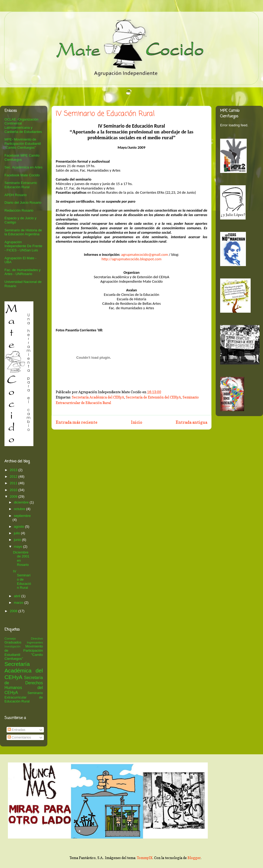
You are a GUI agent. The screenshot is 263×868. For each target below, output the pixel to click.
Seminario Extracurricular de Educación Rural (24, 697)
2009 (14, 497)
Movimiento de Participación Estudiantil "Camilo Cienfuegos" (24, 652)
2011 (14, 483)
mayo (19, 547)
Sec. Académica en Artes (24, 167)
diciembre (22, 502)
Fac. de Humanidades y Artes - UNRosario (22, 272)
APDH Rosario (16, 195)
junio (18, 540)
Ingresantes (35, 642)
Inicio (137, 422)
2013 (14, 470)
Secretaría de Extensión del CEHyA (153, 397)
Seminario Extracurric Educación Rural (21, 185)
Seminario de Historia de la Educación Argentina (23, 232)
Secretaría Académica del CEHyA (98, 397)
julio (17, 533)
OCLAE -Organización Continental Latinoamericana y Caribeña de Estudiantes (23, 126)
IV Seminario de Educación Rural (22, 579)
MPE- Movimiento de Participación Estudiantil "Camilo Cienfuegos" (23, 143)
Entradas (17, 730)
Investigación (12, 647)
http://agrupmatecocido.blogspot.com (131, 259)
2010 (14, 490)
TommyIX (145, 858)
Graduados (13, 642)
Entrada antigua (191, 422)
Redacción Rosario (19, 210)
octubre (20, 509)
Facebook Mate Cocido (22, 175)
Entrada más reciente (77, 422)
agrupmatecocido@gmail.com (145, 255)
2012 (14, 477)
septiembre (22, 516)
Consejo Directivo (24, 638)
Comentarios (19, 737)
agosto (20, 527)
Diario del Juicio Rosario (23, 203)
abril (18, 596)
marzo (19, 603)
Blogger (194, 858)
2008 (14, 611)
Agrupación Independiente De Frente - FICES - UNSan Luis (23, 246)
